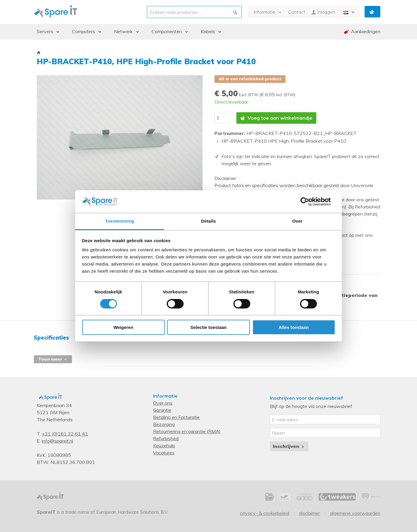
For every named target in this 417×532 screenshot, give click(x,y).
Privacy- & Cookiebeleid (265, 512)
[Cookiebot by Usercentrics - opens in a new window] (309, 202)
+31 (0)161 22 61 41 (65, 433)
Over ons (163, 402)
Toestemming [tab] (120, 221)
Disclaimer (309, 512)
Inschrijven (289, 445)
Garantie (162, 409)
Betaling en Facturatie (176, 416)
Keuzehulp (164, 445)
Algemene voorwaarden (355, 512)
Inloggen (323, 12)
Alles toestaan (294, 327)
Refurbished (166, 438)
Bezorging (164, 423)
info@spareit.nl (57, 440)
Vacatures (164, 452)
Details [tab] (208, 221)
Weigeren (123, 327)
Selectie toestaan (209, 327)
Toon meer (53, 358)
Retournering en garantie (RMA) (187, 430)
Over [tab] (297, 221)
